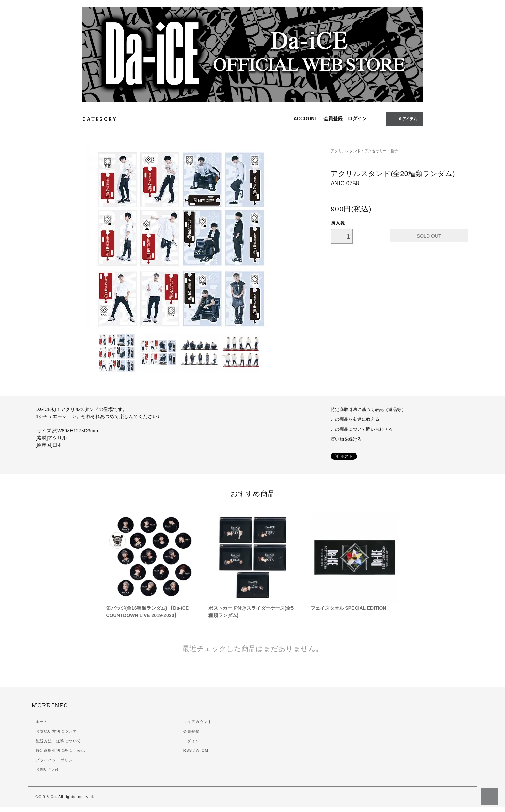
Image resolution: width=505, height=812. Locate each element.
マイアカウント (198, 722)
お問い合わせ (48, 769)
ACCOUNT (305, 118)
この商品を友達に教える (355, 419)
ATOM (202, 750)
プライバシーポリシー (56, 760)
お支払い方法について (56, 731)
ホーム (42, 722)
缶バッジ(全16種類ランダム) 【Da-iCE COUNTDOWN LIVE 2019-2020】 (148, 612)
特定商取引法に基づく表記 (60, 750)
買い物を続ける (346, 439)
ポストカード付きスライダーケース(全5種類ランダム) (251, 612)
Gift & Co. (48, 797)
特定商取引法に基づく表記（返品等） (368, 410)
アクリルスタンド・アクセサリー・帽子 (364, 151)
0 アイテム (404, 118)
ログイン (357, 118)
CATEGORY (104, 119)
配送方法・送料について (58, 741)
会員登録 (333, 118)
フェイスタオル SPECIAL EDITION (349, 608)
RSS (188, 750)
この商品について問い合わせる (362, 429)
